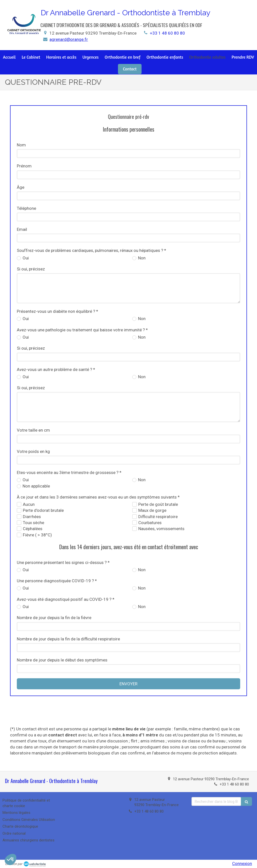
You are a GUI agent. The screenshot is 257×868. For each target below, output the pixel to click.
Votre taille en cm (33, 430)
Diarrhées (32, 517)
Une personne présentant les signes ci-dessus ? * (63, 562)
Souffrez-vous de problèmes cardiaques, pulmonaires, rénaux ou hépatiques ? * (91, 250)
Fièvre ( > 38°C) (37, 535)
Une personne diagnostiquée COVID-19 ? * (57, 581)
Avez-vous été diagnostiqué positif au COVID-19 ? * (66, 599)
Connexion (242, 863)
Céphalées (33, 529)
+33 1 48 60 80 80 (167, 33)
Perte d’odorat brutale (43, 510)
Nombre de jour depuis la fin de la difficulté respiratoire (68, 639)
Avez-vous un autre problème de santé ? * (56, 369)
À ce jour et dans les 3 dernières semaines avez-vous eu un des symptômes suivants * (98, 497)
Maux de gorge (152, 510)
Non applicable (36, 486)
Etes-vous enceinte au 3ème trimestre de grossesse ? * (69, 472)
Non (141, 258)
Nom (21, 145)
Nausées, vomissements (161, 529)
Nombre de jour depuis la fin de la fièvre (54, 618)
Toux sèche (34, 523)
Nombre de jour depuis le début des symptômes (62, 660)
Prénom (24, 166)
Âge (21, 187)
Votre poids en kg (33, 451)
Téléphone (26, 208)
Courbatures (150, 523)
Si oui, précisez (31, 269)
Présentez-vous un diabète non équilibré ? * (57, 311)
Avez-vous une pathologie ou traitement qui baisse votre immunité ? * (82, 330)
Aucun (29, 504)
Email (22, 229)
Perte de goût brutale (158, 504)
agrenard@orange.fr (69, 39)
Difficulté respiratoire (158, 517)
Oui (25, 258)
